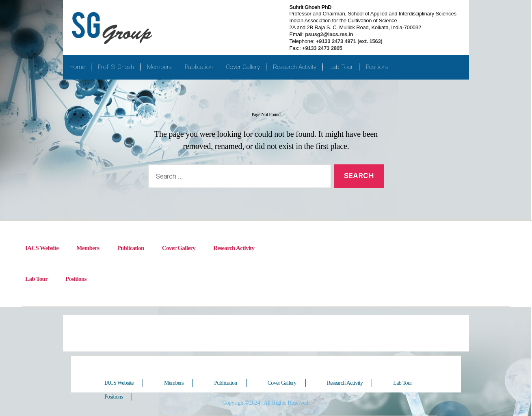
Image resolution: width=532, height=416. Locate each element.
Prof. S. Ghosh (116, 67)
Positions (377, 67)
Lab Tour (341, 67)
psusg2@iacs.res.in (329, 34)
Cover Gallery (243, 67)
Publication (199, 67)
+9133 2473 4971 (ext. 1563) (348, 41)
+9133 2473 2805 (322, 48)
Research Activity (295, 67)
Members (159, 67)
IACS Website (42, 248)
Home (77, 67)
